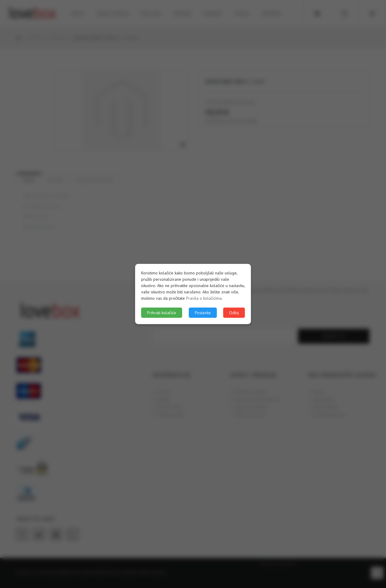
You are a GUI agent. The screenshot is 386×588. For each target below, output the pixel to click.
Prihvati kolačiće (162, 313)
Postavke (203, 313)
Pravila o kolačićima (204, 298)
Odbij (234, 313)
